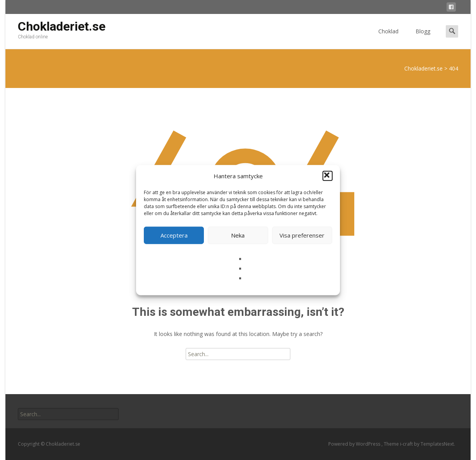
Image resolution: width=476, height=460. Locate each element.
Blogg (423, 38)
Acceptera (174, 235)
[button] (328, 176)
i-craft (407, 444)
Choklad (388, 38)
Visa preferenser (302, 235)
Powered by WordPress (355, 444)
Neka (238, 235)
